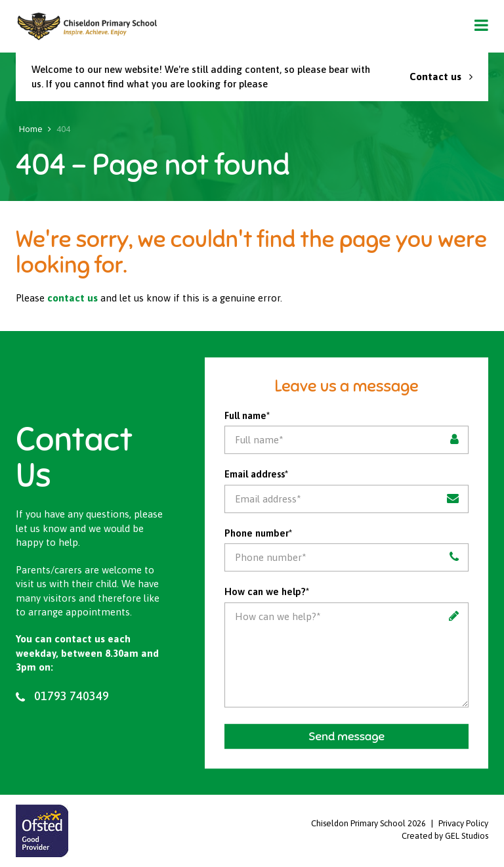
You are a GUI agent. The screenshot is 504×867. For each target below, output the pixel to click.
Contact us (441, 77)
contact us (73, 298)
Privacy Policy (463, 823)
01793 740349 (62, 696)
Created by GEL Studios (445, 836)
